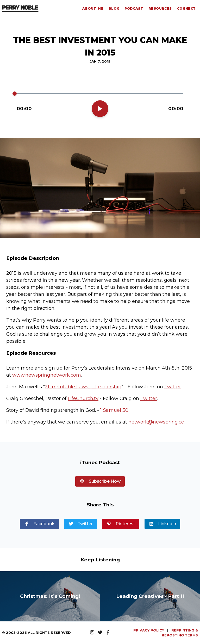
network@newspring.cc (156, 422)
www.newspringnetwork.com (47, 375)
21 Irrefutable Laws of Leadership (83, 387)
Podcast (134, 8)
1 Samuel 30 (114, 410)
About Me (93, 8)
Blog (114, 8)
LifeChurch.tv (83, 398)
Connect (186, 8)
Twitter (173, 387)
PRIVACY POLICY (149, 630)
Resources (160, 8)
